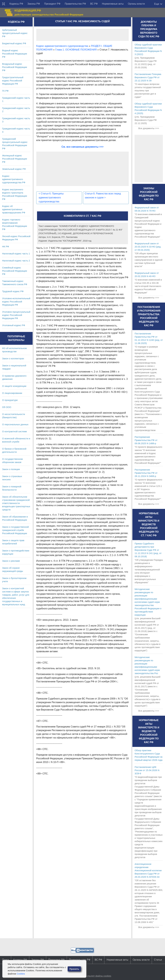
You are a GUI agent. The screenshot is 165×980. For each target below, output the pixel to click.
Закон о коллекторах (13, 358)
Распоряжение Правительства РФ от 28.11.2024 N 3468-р (146, 473)
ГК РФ (5, 91)
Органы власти (136, 4)
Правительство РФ (75, 4)
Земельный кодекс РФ (14, 169)
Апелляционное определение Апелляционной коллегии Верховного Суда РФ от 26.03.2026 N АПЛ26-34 (148, 870)
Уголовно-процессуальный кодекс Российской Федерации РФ (16, 315)
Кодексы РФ (16, 4)
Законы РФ (34, 4)
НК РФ (6, 246)
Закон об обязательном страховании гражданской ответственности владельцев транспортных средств (16, 503)
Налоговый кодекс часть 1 (16, 254)
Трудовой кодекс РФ (13, 291)
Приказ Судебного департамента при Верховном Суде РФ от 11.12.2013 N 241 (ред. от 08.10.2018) (148, 550)
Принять (74, 969)
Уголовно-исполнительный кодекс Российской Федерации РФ (16, 302)
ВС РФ (94, 4)
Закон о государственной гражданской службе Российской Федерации (15, 530)
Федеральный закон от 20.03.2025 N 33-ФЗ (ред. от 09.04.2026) (148, 247)
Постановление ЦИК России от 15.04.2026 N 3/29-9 (147, 770)
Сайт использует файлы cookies (94, 976)
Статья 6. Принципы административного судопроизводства (51, 198)
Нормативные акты (113, 4)
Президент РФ (52, 4)
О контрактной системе (15, 431)
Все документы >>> (149, 128)
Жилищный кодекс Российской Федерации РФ (15, 159)
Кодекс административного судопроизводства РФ (14, 179)
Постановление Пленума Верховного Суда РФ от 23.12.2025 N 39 (148, 77)
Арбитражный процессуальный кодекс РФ (15, 33)
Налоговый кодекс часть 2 (16, 261)
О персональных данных (15, 424)
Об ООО (7, 407)
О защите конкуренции (14, 386)
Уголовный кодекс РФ (14, 325)
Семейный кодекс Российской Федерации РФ (15, 271)
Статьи (158, 960)
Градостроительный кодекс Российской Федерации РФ (13, 81)
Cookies (21, 974)
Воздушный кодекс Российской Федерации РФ (15, 67)
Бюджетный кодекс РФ (14, 43)
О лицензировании (12, 393)
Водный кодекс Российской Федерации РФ (15, 54)
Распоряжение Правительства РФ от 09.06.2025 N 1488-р (146, 440)
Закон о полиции (11, 469)
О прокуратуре (10, 400)
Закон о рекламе (11, 561)
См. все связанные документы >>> (83, 147)
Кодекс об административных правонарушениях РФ (14, 209)
